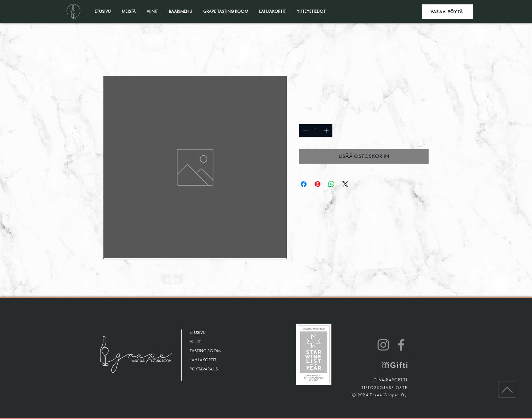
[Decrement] (305, 131)
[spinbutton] (316, 131)
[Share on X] (345, 184)
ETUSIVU (198, 333)
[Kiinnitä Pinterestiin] (318, 184)
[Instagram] (383, 345)
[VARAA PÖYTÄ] (447, 12)
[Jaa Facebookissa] (304, 184)
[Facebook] (401, 345)
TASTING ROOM (205, 351)
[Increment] (327, 131)
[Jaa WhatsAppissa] (331, 184)
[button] (226, 12)
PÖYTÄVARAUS (204, 369)
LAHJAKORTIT (203, 360)
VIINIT (195, 342)
